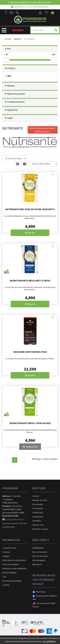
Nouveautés (38, 504)
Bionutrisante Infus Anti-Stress (30, 281)
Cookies (6, 585)
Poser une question (11, 564)
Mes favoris (37, 564)
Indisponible (30, 447)
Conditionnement (16, 102)
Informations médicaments (14, 560)
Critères (11, 68)
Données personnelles (12, 581)
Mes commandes (40, 552)
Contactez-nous (9, 548)
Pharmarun (39, 592)
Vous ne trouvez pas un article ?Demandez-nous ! (43, 130)
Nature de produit (16, 94)
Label (10, 118)
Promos (18, 30)
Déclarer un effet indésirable (14, 568)
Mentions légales (10, 573)
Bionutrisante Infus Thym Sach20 (30, 423)
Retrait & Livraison (40, 529)
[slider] (7, 60)
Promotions (38, 508)
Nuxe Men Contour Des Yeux (30, 352)
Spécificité (12, 110)
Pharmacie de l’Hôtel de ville (45, 598)
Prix (9, 49)
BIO (8, 76)
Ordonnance (38, 517)
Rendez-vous (38, 525)
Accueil (8, 39)
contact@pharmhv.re (13, 519)
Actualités (37, 521)
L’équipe (6, 556)
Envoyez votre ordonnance (30, 7)
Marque (18, 39)
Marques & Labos (40, 500)
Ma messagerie (39, 560)
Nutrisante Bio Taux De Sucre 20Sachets (30, 209)
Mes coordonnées (40, 556)
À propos (6, 552)
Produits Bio (38, 513)
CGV (4, 577)
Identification (38, 548)
